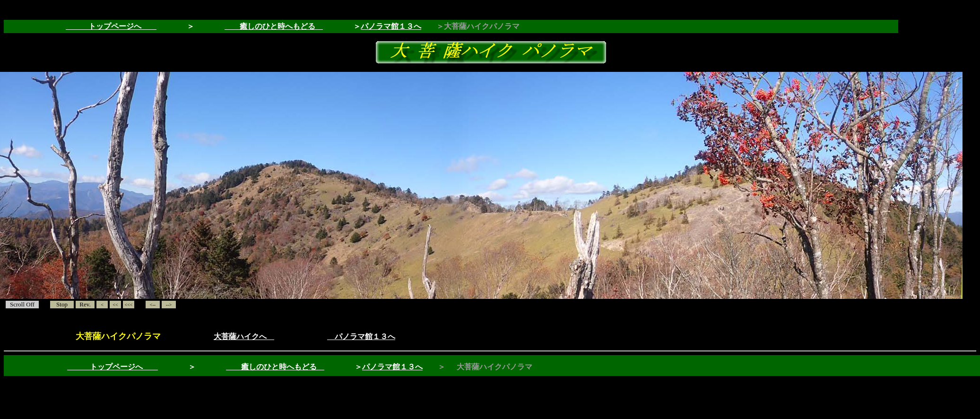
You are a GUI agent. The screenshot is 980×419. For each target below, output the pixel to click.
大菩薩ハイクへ (244, 336)
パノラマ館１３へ (391, 26)
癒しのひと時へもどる (274, 26)
